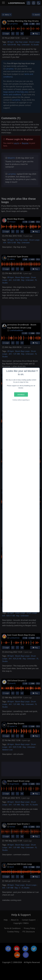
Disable (21, 395)
